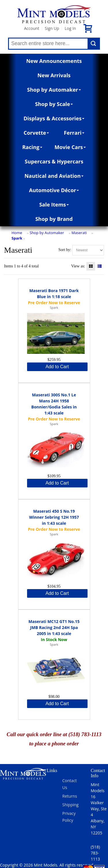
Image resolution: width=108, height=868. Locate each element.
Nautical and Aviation (54, 176)
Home (17, 233)
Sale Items (54, 205)
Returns (70, 796)
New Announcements (54, 61)
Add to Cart (57, 367)
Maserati (79, 233)
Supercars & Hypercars (54, 161)
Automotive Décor (54, 190)
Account (32, 28)
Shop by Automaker (54, 90)
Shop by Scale (54, 104)
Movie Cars (70, 147)
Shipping (70, 805)
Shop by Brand (54, 219)
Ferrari (74, 133)
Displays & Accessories (54, 118)
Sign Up (52, 28)
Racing (32, 147)
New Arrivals (54, 75)
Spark (17, 238)
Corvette (36, 133)
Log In (70, 28)
